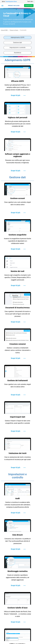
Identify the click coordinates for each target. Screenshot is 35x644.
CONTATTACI (29, 6)
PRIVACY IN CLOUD (14, 6)
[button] (2, 6)
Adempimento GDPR (17, 37)
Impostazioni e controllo (18, 48)
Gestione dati (17, 43)
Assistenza (17, 53)
